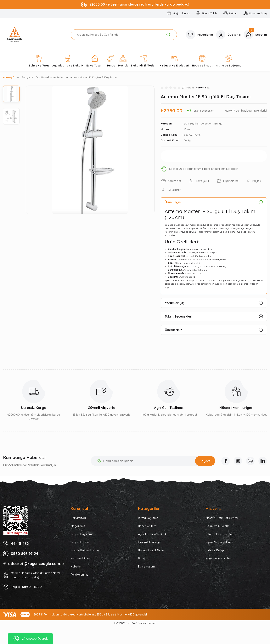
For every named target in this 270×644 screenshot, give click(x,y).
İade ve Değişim (216, 550)
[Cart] (255, 35)
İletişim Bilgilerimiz (82, 534)
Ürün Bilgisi (173, 202)
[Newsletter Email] (153, 461)
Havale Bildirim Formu (85, 550)
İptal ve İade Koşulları (220, 534)
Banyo (218, 124)
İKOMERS (120, 623)
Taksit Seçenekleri (178, 316)
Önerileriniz (173, 330)
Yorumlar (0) (174, 303)
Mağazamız (78, 526)
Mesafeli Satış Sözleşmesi (222, 518)
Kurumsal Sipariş (81, 558)
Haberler (76, 567)
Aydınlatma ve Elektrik (152, 534)
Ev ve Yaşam (146, 567)
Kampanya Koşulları (219, 558)
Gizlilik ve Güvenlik (217, 526)
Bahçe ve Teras (148, 526)
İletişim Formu (80, 542)
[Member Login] (228, 35)
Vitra (187, 129)
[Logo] (15, 35)
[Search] (124, 35)
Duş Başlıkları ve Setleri (198, 124)
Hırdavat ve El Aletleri (152, 550)
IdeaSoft (132, 623)
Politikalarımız (79, 575)
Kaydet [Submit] (205, 461)
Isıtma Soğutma (148, 518)
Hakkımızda (78, 518)
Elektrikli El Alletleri (150, 542)
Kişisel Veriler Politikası (220, 542)
